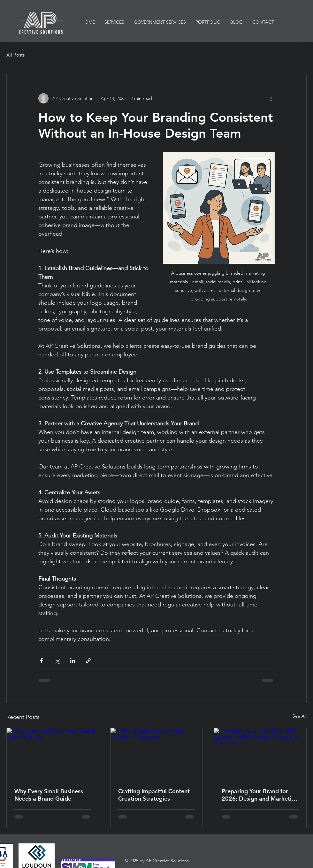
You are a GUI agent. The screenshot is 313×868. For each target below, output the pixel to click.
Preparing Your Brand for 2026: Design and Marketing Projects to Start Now (260, 795)
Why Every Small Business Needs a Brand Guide (49, 795)
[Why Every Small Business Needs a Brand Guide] (53, 754)
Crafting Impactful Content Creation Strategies (154, 795)
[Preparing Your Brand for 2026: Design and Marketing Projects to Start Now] (260, 754)
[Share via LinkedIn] (73, 661)
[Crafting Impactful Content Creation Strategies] (157, 754)
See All (300, 716)
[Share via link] (88, 661)
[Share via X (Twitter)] (57, 661)
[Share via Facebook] (41, 661)
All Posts (15, 55)
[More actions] (271, 98)
